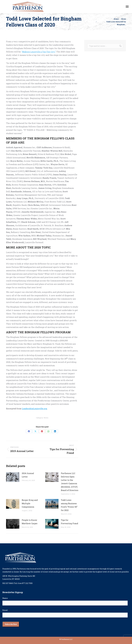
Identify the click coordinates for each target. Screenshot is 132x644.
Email (6, 610)
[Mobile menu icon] (127, 7)
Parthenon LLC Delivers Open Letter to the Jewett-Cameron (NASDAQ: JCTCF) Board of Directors (70, 482)
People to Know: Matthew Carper (30, 522)
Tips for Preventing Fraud (70, 522)
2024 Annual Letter (28, 475)
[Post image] (13, 477)
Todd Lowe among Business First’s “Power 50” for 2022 (69, 505)
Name (5, 598)
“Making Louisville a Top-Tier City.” (39, 52)
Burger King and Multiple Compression (30, 503)
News (46, 418)
